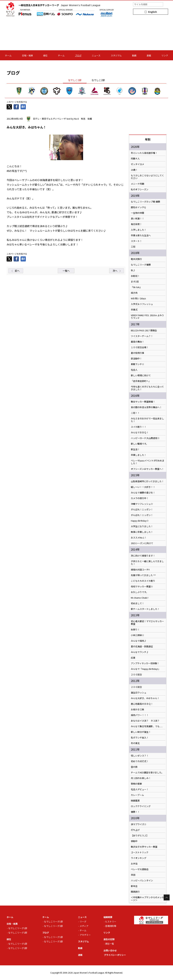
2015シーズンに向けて (142, 543)
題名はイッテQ (138, 207)
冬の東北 (135, 743)
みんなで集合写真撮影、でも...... (147, 726)
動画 (134, 55)
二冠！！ (135, 413)
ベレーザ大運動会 (140, 869)
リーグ (83, 921)
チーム (61, 55)
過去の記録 (109, 939)
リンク (165, 55)
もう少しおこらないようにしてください (147, 177)
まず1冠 (135, 282)
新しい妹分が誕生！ (141, 732)
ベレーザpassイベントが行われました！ (148, 462)
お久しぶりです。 (140, 592)
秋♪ (133, 270)
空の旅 (134, 767)
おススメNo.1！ (139, 538)
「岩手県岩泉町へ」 (141, 381)
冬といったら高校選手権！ (144, 153)
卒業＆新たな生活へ (141, 235)
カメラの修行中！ (140, 498)
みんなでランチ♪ (140, 652)
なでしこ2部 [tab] (98, 80)
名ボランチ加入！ (140, 738)
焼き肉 (134, 293)
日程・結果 (27, 55)
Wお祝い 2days (138, 298)
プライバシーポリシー (115, 955)
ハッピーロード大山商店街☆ (145, 438)
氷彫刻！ (135, 276)
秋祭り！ (135, 630)
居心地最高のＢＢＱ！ (142, 704)
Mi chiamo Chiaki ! (140, 598)
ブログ (78, 55)
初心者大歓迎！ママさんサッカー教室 (147, 623)
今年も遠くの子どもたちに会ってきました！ (147, 388)
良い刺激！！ (137, 219)
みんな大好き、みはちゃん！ (145, 698)
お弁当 (134, 864)
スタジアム (116, 55)
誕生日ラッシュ (139, 693)
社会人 (134, 370)
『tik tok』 (136, 287)
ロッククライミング (141, 806)
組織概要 (108, 917)
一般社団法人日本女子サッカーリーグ (59, 5)
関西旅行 (135, 892)
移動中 (134, 841)
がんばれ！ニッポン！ (142, 510)
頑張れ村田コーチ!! (140, 570)
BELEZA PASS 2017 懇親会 (144, 330)
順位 (45, 55)
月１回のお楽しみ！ (141, 778)
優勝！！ (135, 812)
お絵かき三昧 (137, 709)
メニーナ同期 (137, 184)
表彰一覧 (110, 944)
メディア (84, 926)
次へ (115, 271)
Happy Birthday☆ (140, 521)
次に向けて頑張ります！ (143, 556)
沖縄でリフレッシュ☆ (142, 504)
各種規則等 (111, 926)
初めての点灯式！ (140, 761)
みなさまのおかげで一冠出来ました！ (147, 420)
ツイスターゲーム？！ (142, 336)
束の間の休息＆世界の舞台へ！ (146, 407)
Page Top (167, 897)
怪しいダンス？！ (140, 756)
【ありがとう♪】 (140, 836)
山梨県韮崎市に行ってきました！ (147, 481)
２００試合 (136, 675)
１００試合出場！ (140, 347)
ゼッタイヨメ (137, 164)
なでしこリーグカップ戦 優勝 (145, 202)
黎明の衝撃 (136, 784)
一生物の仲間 (137, 213)
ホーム (8, 55)
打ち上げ (135, 830)
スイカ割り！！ (139, 427)
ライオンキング (139, 858)
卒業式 (134, 310)
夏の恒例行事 (137, 353)
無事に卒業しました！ (142, 532)
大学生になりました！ (142, 526)
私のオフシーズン (140, 189)
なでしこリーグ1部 (18, 928)
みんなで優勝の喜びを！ (143, 493)
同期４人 (135, 159)
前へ (17, 271)
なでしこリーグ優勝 (141, 265)
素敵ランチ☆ (137, 364)
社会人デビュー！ (140, 789)
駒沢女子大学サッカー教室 (144, 847)
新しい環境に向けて (141, 375)
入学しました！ (139, 230)
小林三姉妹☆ (137, 635)
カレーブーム (137, 795)
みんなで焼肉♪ (139, 641)
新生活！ (135, 449)
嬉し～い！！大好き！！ (143, 487)
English (153, 12)
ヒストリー (111, 921)
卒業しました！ (139, 455)
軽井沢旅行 (136, 259)
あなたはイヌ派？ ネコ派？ (145, 721)
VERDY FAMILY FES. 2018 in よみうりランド (147, 317)
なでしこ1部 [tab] (75, 80)
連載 (149, 55)
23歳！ (134, 170)
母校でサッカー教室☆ (142, 587)
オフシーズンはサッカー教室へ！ (147, 469)
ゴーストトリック (140, 852)
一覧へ (66, 271)
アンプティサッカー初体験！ (145, 663)
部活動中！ (136, 359)
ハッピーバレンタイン (142, 881)
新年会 (134, 886)
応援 (133, 658)
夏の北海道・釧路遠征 (142, 646)
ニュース (96, 55)
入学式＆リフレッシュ (142, 304)
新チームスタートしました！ (145, 609)
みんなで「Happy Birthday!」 (146, 669)
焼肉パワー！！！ (140, 715)
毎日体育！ (136, 224)
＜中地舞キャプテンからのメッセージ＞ (147, 899)
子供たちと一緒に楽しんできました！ (147, 563)
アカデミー (85, 935)
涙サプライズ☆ (139, 824)
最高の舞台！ (137, 342)
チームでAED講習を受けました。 (147, 773)
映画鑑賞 (135, 801)
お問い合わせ (110, 950)
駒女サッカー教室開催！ (143, 402)
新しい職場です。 (140, 444)
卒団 (133, 875)
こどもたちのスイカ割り (143, 581)
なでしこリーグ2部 (18, 933)
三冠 (133, 247)
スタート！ (136, 241)
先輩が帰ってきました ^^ (143, 575)
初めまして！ (137, 603)
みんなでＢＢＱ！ (140, 433)
